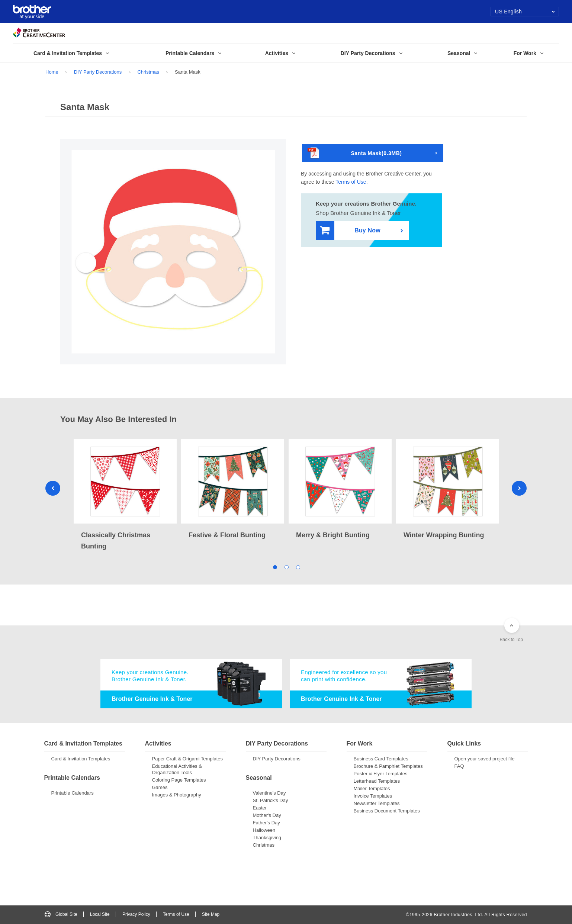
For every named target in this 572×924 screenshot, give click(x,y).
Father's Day (266, 823)
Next (519, 488)
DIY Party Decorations (98, 72)
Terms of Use (351, 182)
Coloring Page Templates (179, 780)
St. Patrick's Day (271, 800)
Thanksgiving (267, 838)
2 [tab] (286, 567)
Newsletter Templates (377, 803)
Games (160, 787)
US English (525, 12)
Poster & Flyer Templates (381, 774)
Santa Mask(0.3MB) (355, 153)
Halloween (264, 830)
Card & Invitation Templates (81, 759)
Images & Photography (177, 795)
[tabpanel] (125, 495)
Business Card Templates (381, 759)
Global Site (61, 914)
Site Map (211, 914)
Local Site (100, 914)
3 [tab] (298, 567)
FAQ (459, 766)
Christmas (148, 72)
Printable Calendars (73, 793)
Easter (260, 808)
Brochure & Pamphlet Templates (388, 766)
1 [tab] (275, 567)
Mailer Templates (372, 788)
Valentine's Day (269, 793)
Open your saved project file (485, 759)
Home (52, 72)
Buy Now (350, 231)
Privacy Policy (136, 914)
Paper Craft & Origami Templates (188, 759)
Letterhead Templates (377, 781)
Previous (53, 488)
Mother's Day (267, 815)
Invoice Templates (373, 796)
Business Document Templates (387, 811)
